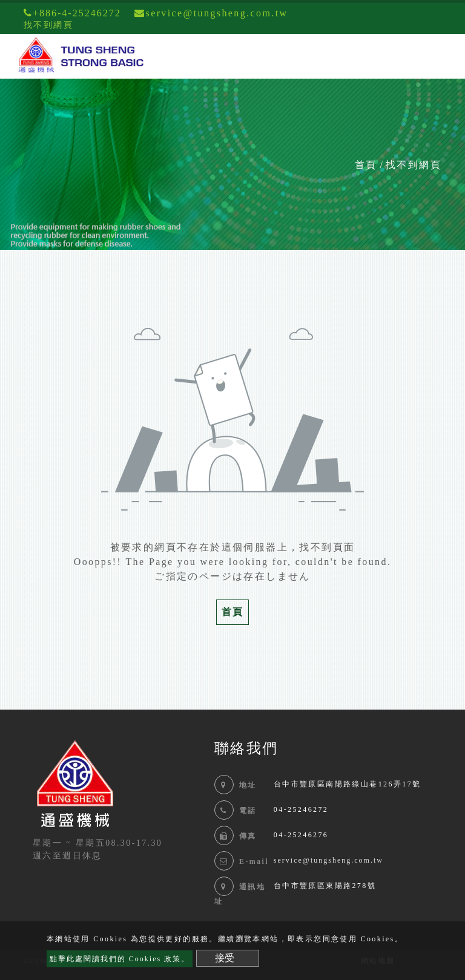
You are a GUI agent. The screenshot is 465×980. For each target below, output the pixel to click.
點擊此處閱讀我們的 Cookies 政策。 (120, 959)
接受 (225, 958)
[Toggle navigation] (438, 56)
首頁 (366, 165)
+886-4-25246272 (72, 13)
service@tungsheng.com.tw (328, 860)
